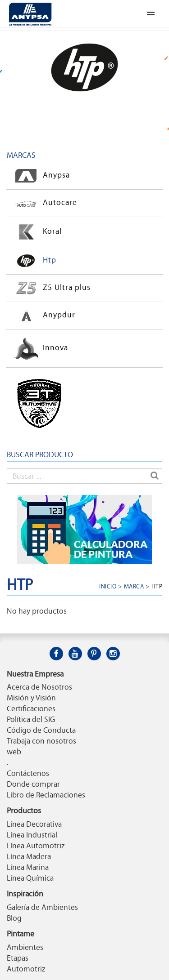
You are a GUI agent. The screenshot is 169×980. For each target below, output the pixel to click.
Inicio (108, 586)
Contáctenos (28, 773)
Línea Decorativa (34, 824)
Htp (34, 261)
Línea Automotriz (36, 846)
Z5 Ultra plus (51, 288)
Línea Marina (28, 867)
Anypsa (41, 176)
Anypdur (43, 316)
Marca (134, 586)
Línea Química (30, 878)
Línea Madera (29, 856)
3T (32, 403)
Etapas (18, 958)
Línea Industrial (32, 835)
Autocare (44, 203)
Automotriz (26, 969)
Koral (37, 232)
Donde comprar (33, 784)
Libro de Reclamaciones (46, 795)
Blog (14, 918)
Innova (40, 348)
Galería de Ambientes (42, 907)
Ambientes (25, 947)
